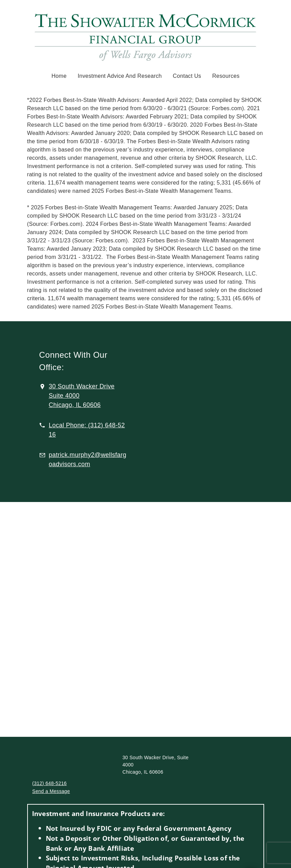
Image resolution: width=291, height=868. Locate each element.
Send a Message (51, 791)
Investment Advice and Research (119, 76)
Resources (226, 76)
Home (59, 76)
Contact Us (187, 76)
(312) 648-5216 (50, 783)
